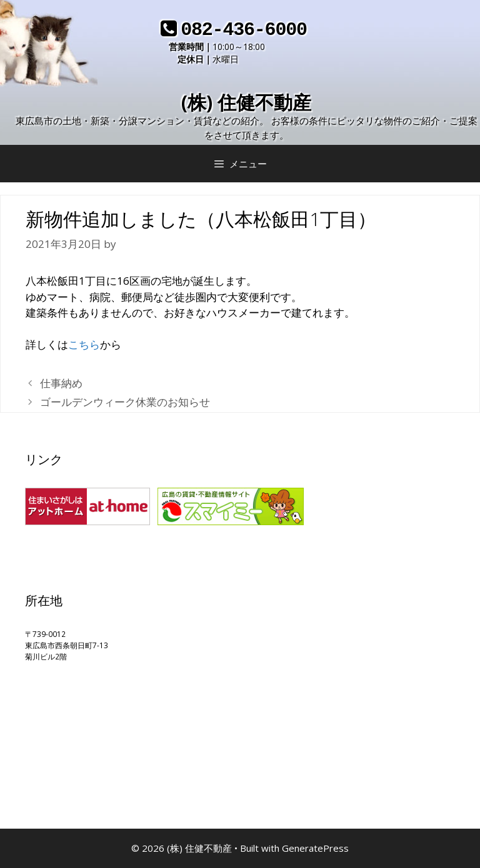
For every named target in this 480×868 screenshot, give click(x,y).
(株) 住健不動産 (246, 102)
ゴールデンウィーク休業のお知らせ (125, 402)
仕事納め (61, 383)
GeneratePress (315, 848)
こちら (84, 344)
